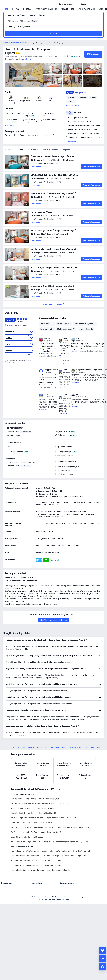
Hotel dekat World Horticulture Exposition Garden (29, 851)
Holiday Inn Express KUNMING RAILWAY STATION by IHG (32, 823)
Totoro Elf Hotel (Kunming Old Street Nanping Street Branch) (33, 813)
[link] (66, 4)
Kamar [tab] (20, 150)
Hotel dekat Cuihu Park (82, 851)
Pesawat (16, 9)
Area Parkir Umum (13, 432)
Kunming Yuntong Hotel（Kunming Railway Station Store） (33, 827)
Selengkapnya (10, 138)
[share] (102, 959)
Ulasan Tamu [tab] (32, 150)
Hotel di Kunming (61, 747)
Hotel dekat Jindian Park (20, 856)
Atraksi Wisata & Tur (87, 9)
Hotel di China (33, 747)
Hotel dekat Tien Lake (53, 865)
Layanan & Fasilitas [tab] (50, 150)
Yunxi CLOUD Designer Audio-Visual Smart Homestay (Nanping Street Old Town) (40, 804)
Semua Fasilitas (10, 125)
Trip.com (16, 747)
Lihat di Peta (71, 141)
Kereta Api (28, 9)
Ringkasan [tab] (9, 150)
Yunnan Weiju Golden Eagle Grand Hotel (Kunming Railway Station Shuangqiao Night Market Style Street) (50, 842)
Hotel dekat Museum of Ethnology (48, 861)
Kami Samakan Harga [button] (75, 56)
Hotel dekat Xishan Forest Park (22, 861)
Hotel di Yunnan (47, 747)
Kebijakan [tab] (66, 150)
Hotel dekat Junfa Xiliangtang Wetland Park (27, 865)
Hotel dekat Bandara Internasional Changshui (27, 870)
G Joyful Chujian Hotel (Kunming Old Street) (27, 837)
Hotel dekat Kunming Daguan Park (73, 856)
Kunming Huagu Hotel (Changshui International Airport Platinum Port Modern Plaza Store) (44, 818)
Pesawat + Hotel (68, 9)
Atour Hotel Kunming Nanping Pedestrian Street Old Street (33, 808)
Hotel (6, 9)
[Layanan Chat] (102, 967)
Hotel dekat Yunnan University (60, 851)
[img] (24, 75)
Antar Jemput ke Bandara (46, 9)
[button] (77, 4)
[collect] (102, 951)
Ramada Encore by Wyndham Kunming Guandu (74, 827)
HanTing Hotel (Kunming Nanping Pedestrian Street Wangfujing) (35, 799)
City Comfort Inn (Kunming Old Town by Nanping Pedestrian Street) (36, 832)
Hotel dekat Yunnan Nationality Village (45, 856)
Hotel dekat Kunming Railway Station (60, 870)
